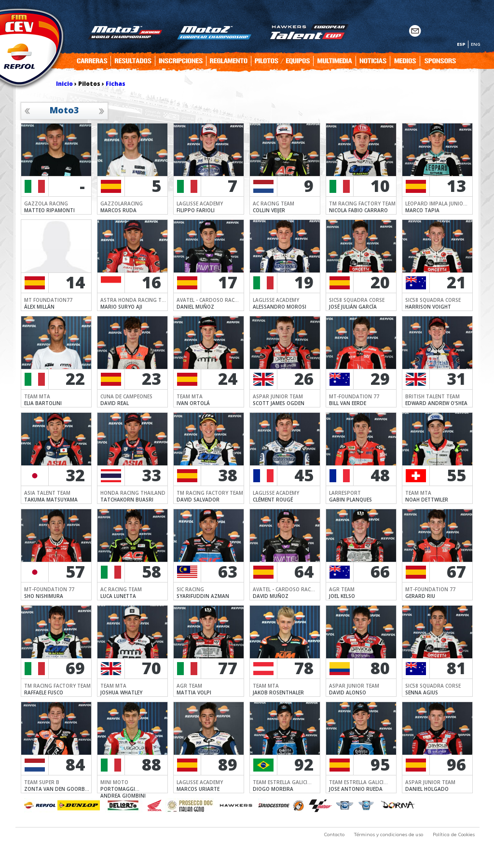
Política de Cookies (454, 834)
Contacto (334, 834)
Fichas (116, 84)
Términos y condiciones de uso (389, 834)
